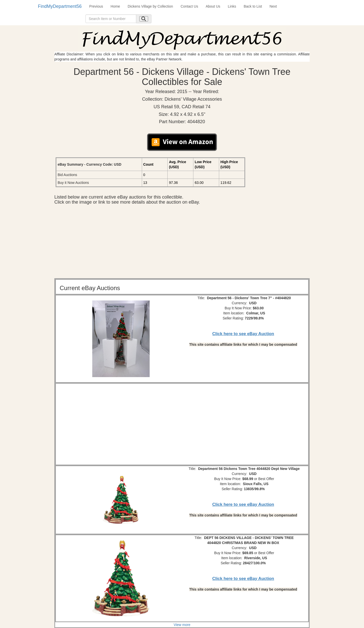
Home (115, 6)
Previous (96, 6)
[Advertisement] (182, 243)
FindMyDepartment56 (60, 6)
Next (273, 6)
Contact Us (189, 6)
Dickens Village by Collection (150, 6)
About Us (213, 6)
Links (232, 6)
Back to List (253, 6)
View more (182, 625)
